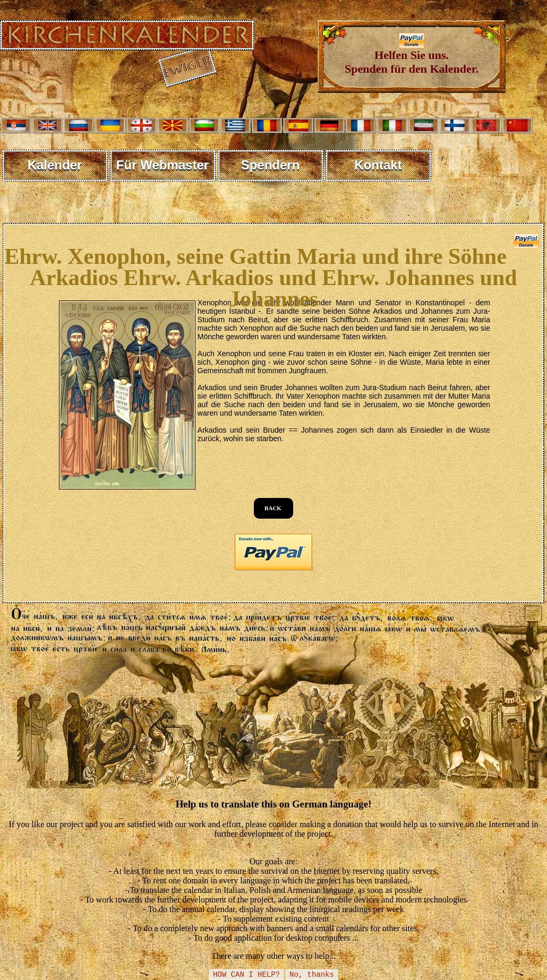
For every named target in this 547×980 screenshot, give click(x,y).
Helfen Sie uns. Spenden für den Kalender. (412, 57)
